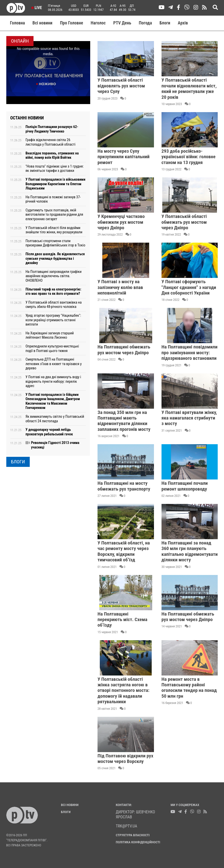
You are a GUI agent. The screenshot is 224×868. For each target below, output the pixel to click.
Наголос (98, 23)
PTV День (122, 23)
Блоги (165, 23)
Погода (145, 23)
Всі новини (42, 23)
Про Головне (72, 23)
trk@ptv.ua (127, 826)
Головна (18, 23)
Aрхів (183, 23)
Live (37, 8)
